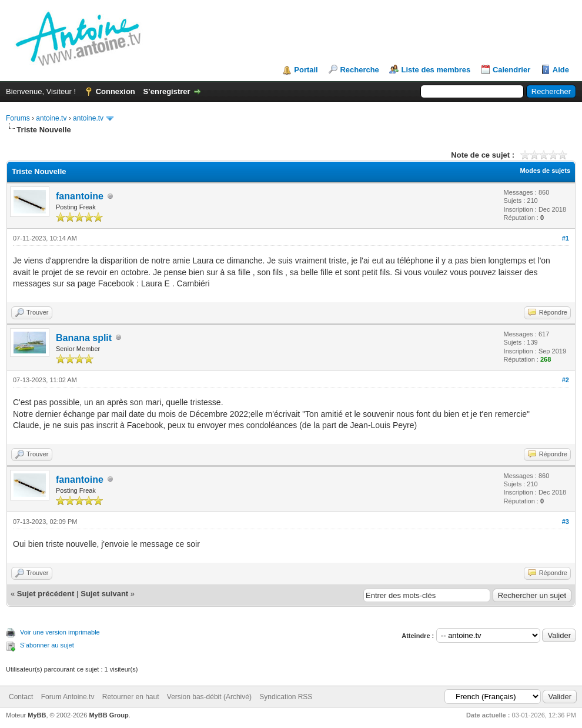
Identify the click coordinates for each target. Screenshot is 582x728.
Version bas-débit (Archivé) (209, 697)
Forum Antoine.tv (68, 697)
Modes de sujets (545, 171)
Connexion (116, 91)
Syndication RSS (286, 697)
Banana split (84, 338)
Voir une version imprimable (60, 632)
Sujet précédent (46, 594)
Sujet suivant (104, 594)
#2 (566, 380)
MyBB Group (108, 715)
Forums (18, 118)
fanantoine (80, 196)
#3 (566, 522)
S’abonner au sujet (47, 645)
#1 (566, 238)
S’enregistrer (166, 91)
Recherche (359, 70)
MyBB (37, 715)
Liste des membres (436, 70)
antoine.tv (51, 118)
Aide (561, 70)
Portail (306, 70)
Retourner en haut (131, 697)
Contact (21, 697)
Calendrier (511, 70)
